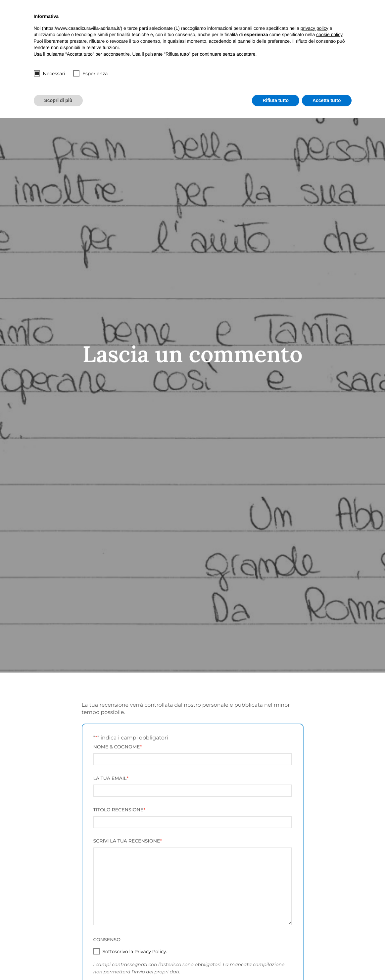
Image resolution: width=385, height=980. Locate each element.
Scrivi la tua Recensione (128, 841)
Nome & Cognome (118, 747)
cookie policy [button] (329, 34)
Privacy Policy (150, 952)
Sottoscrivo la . (135, 952)
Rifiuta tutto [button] (276, 100)
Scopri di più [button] (58, 100)
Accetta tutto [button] (327, 100)
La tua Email (111, 778)
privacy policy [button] (314, 28)
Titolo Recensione (119, 810)
